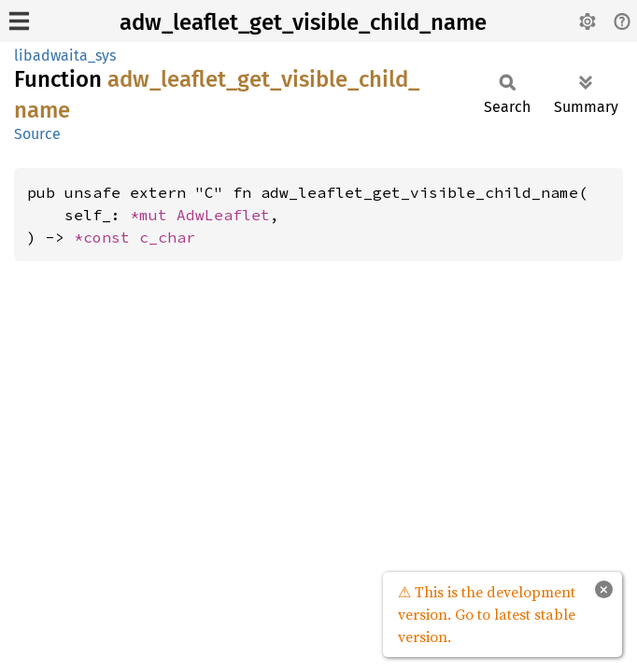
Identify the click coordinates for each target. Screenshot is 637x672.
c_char (167, 237)
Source (37, 134)
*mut (153, 215)
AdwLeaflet (223, 215)
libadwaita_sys (65, 56)
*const (106, 237)
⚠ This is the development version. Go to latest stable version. (487, 614)
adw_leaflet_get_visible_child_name (303, 22)
